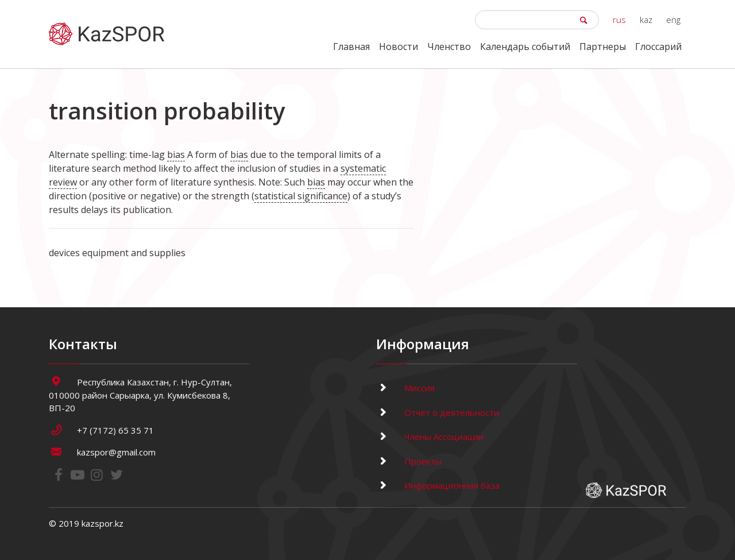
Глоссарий (658, 47)
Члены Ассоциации (430, 437)
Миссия (405, 388)
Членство (449, 47)
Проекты (409, 461)
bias (176, 155)
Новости (399, 47)
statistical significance (301, 196)
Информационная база (438, 485)
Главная (351, 47)
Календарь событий (525, 47)
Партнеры (603, 47)
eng (673, 20)
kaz (646, 20)
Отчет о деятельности (438, 412)
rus (619, 20)
